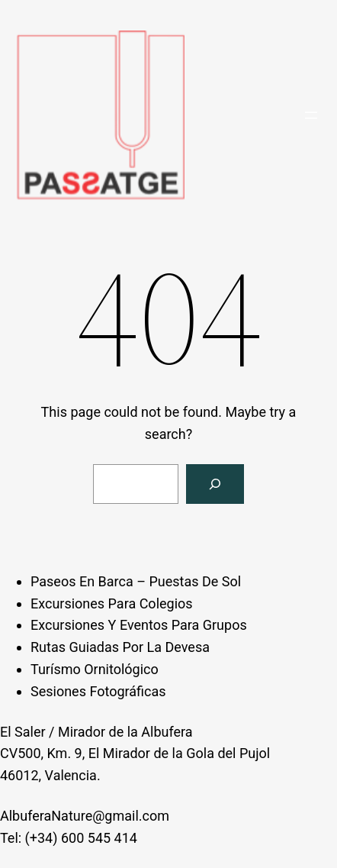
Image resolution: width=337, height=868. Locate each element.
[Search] (215, 484)
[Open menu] (311, 115)
